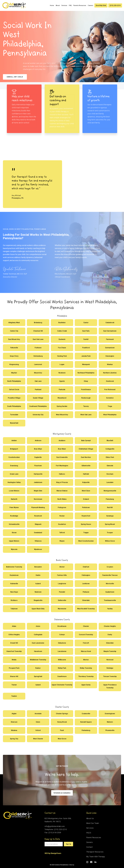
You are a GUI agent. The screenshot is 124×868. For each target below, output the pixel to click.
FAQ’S (89, 833)
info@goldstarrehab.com (55, 826)
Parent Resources (94, 837)
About (58, 5)
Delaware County (62, 619)
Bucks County (62, 560)
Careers (90, 5)
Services (64, 5)
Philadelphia (62, 316)
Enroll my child (15, 77)
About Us (90, 818)
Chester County (62, 707)
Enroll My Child (101, 5)
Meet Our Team (93, 823)
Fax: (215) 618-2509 (53, 833)
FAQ (70, 5)
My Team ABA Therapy (96, 857)
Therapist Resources (95, 852)
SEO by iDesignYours (53, 853)
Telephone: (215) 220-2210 (56, 829)
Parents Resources (80, 5)
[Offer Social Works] (14, 323)
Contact (90, 847)
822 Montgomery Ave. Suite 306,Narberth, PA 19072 (58, 820)
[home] (14, 5)
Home (52, 5)
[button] (64, 5)
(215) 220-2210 (115, 5)
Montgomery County (62, 434)
